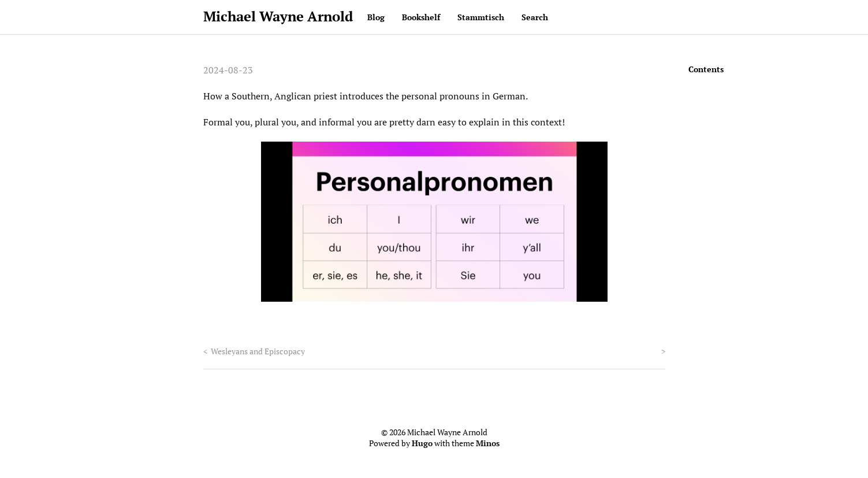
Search (535, 17)
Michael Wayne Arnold (278, 16)
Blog (376, 17)
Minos (488, 443)
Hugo (422, 443)
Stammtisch (481, 17)
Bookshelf (421, 17)
